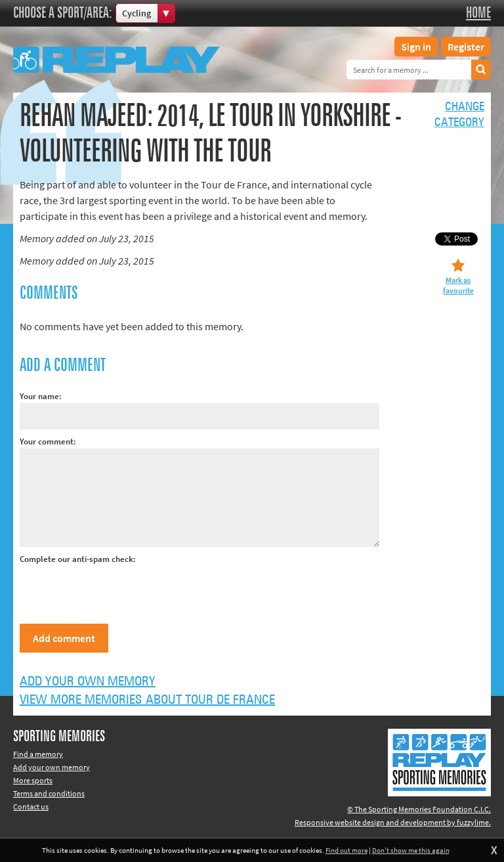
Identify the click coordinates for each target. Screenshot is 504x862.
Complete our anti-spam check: (78, 559)
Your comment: (48, 442)
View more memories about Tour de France (147, 700)
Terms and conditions (49, 793)
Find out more (346, 850)
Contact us (31, 807)
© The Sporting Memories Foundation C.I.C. (419, 809)
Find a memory (38, 754)
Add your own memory (88, 681)
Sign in (416, 47)
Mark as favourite (458, 285)
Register (466, 47)
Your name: (41, 396)
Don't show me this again (411, 850)
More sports (33, 780)
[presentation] (119, 592)
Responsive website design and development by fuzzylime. (393, 822)
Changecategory (459, 115)
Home (478, 13)
